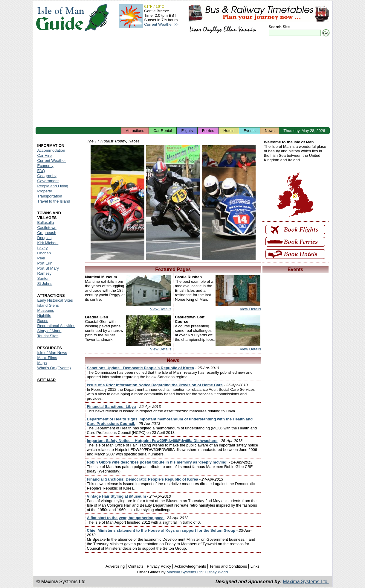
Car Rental (163, 131)
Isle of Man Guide (60, 18)
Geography (47, 176)
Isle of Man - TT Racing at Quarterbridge (117, 203)
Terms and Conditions (228, 566)
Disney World (216, 572)
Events (250, 131)
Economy (45, 166)
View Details (161, 309)
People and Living (53, 186)
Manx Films (47, 358)
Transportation (50, 196)
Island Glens (48, 305)
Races (43, 321)
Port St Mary (48, 268)
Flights (187, 131)
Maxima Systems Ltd (185, 572)
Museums (46, 310)
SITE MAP (46, 380)
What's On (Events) (54, 368)
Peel (41, 258)
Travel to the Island (54, 201)
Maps (42, 363)
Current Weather (52, 161)
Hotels (229, 131)
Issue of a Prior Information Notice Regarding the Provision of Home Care (155, 385)
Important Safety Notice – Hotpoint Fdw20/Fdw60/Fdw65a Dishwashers (152, 441)
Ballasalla (46, 222)
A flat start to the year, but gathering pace (126, 518)
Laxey (43, 248)
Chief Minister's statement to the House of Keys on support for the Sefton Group (161, 530)
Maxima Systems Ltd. (306, 582)
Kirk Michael (48, 243)
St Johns (45, 284)
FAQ (41, 171)
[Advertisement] (183, 82)
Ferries (208, 131)
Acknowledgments (190, 566)
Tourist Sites (48, 336)
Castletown (47, 228)
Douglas (45, 238)
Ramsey (45, 273)
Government (48, 181)
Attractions (135, 131)
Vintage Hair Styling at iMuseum (117, 496)
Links (255, 566)
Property (45, 191)
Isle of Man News (52, 353)
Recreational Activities (56, 326)
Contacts (136, 566)
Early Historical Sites (55, 300)
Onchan (44, 253)
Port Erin (45, 263)
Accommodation (51, 150)
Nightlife (44, 316)
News (270, 131)
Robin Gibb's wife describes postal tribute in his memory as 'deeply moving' (157, 462)
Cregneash (47, 233)
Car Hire (45, 155)
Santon (43, 278)
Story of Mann (49, 331)
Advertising (115, 566)
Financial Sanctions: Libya (112, 407)
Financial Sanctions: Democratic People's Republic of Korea (143, 479)
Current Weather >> (161, 24)
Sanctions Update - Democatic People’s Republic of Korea (141, 368)
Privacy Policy (159, 566)
